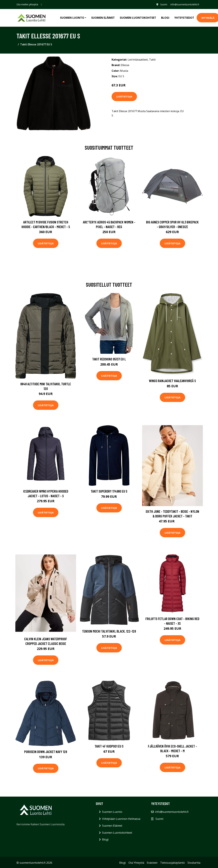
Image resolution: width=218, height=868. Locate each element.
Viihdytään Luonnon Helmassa (121, 819)
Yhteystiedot (184, 18)
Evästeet (152, 863)
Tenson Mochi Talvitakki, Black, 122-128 (109, 631)
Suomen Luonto (112, 812)
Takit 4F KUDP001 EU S (109, 746)
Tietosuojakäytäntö (172, 863)
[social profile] (41, 5)
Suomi (164, 4)
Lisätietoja (124, 96)
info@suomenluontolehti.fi (185, 4)
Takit (152, 60)
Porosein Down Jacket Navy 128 (46, 752)
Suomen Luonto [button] (72, 18)
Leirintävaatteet (138, 60)
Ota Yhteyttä (136, 863)
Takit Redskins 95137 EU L (109, 359)
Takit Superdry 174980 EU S (109, 491)
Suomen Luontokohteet (138, 18)
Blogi (165, 18)
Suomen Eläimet (103, 18)
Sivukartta (194, 863)
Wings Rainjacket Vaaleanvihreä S (172, 381)
